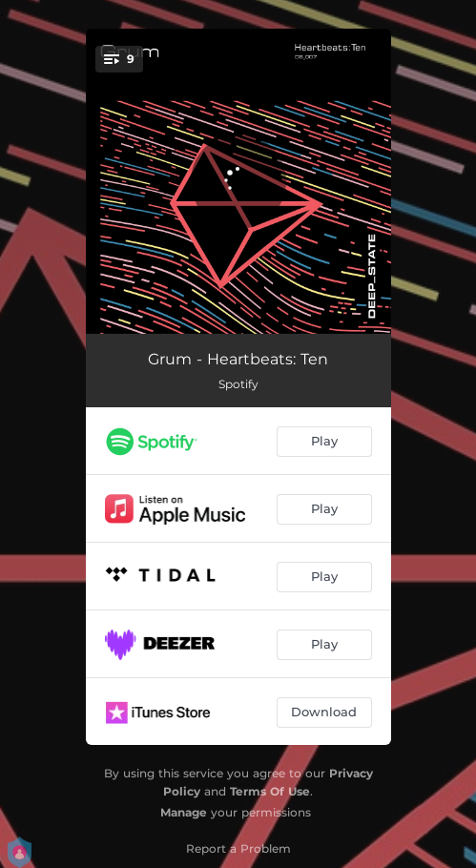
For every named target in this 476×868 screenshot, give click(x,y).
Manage (184, 812)
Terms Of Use (270, 791)
